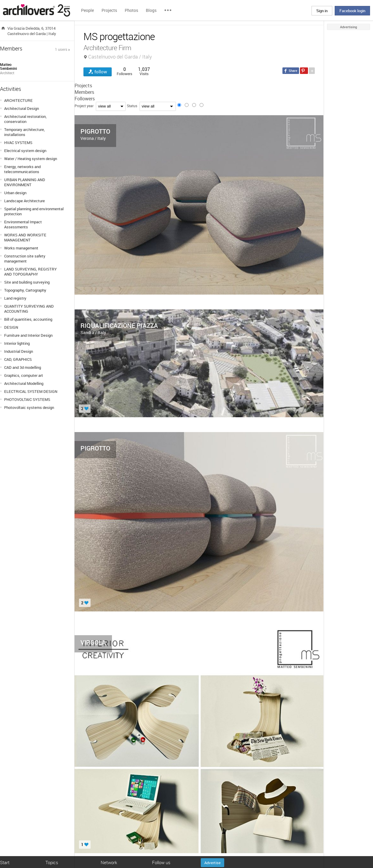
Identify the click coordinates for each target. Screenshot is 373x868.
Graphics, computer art (24, 375)
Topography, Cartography (25, 290)
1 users (61, 49)
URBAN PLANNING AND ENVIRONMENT (25, 182)
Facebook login (352, 11)
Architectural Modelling (24, 383)
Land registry (15, 298)
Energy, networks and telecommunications (22, 169)
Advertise (212, 863)
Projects (109, 10)
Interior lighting (17, 343)
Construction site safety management (25, 258)
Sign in (322, 11)
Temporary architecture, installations (25, 132)
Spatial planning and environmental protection (34, 211)
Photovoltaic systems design (29, 407)
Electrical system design (25, 151)
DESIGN (11, 327)
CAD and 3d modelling (23, 367)
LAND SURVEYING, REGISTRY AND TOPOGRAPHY (30, 272)
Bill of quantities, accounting (28, 319)
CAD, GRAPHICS (18, 359)
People (87, 10)
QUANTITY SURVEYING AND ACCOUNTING (29, 309)
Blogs (151, 10)
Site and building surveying (27, 282)
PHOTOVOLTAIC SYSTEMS (27, 399)
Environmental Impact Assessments (23, 224)
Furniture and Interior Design (28, 335)
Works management (21, 248)
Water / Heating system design (31, 159)
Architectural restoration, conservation (25, 119)
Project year (84, 106)
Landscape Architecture (25, 201)
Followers (85, 99)
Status (132, 106)
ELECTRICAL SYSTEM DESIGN (31, 391)
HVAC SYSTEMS (18, 143)
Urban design (15, 193)
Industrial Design (19, 351)
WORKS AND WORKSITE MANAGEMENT (25, 237)
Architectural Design (22, 108)
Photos (131, 10)
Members (84, 92)
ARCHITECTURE (18, 100)
